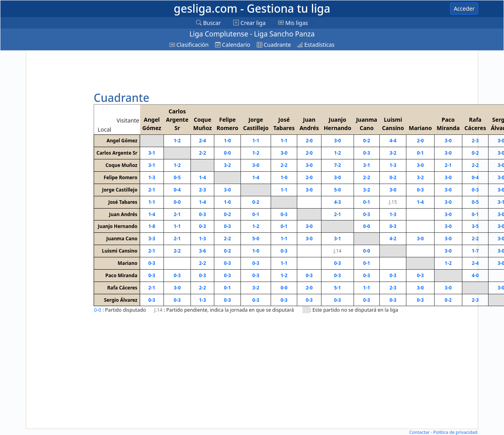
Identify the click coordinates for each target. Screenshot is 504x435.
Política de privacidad (455, 432)
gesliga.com (252, 8)
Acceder (464, 9)
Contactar (419, 432)
